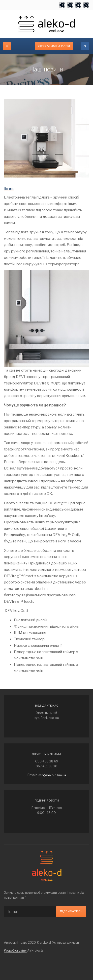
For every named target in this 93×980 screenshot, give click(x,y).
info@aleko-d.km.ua (52, 775)
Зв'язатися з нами (54, 46)
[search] (85, 46)
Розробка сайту (15, 950)
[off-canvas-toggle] (7, 46)
